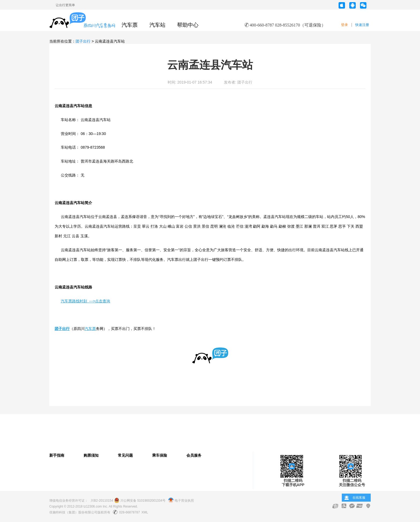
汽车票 (130, 25)
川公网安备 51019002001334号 (140, 501)
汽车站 (157, 25)
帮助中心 (188, 25)
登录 (344, 25)
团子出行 (83, 41)
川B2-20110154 (102, 501)
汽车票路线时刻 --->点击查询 (85, 301)
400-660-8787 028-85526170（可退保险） (288, 25)
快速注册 (362, 25)
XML (145, 512)
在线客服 (359, 498)
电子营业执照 (181, 501)
